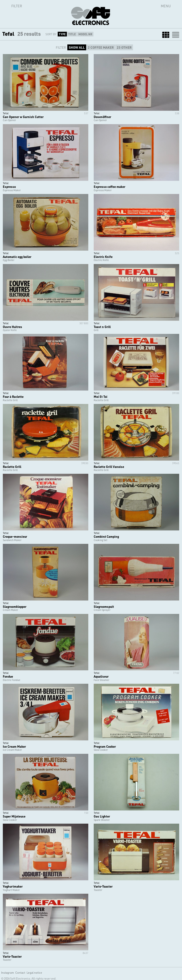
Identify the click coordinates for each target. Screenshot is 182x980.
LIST (176, 35)
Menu (166, 6)
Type (62, 34)
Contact (20, 972)
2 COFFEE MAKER (101, 47)
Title (72, 34)
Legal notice (34, 972)
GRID (166, 35)
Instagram (8, 972)
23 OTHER (124, 47)
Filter (12, 6)
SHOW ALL (77, 47)
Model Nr (85, 34)
